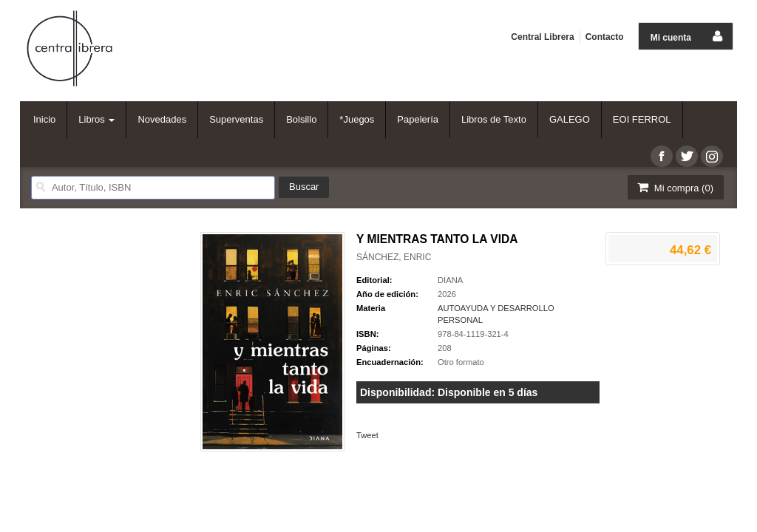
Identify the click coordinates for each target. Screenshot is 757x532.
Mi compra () (674, 187)
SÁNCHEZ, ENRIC (394, 257)
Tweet (367, 435)
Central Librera (542, 37)
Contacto (605, 37)
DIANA (450, 280)
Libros (96, 119)
